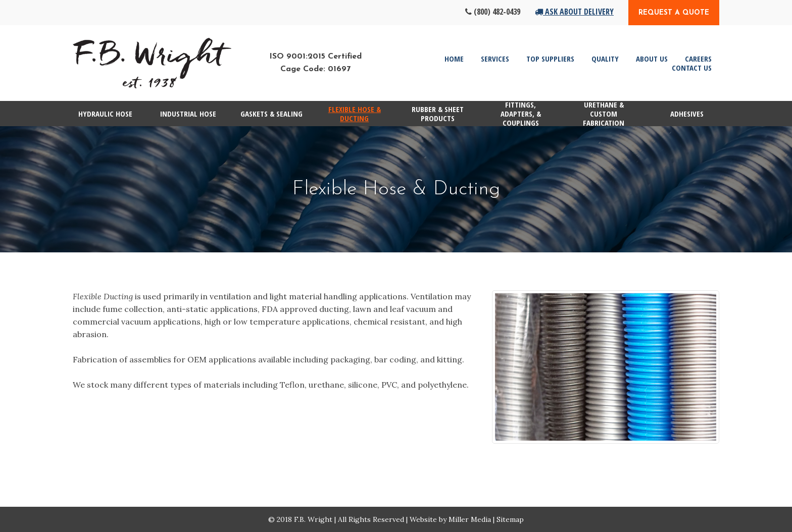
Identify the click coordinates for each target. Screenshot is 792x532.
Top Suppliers (550, 59)
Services (495, 59)
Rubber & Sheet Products (438, 114)
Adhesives (687, 114)
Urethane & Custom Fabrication (604, 114)
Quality (605, 59)
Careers (698, 59)
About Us (652, 59)
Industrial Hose (188, 114)
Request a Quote (674, 13)
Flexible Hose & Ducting (355, 114)
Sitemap (510, 519)
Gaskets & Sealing (271, 114)
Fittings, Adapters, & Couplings (521, 114)
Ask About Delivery (574, 12)
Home (454, 59)
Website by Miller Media (450, 519)
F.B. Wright (313, 519)
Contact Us (692, 68)
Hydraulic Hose (105, 114)
